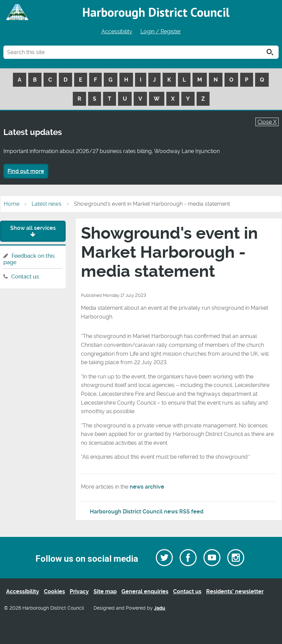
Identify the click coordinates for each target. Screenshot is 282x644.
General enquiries (145, 591)
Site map (105, 591)
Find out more (26, 171)
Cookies (54, 591)
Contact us (25, 277)
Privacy (79, 591)
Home (12, 204)
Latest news (47, 204)
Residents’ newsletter (235, 591)
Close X (267, 122)
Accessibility (117, 31)
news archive (147, 487)
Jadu (160, 608)
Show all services (33, 231)
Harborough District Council (156, 12)
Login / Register (161, 31)
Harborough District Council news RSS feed (147, 512)
